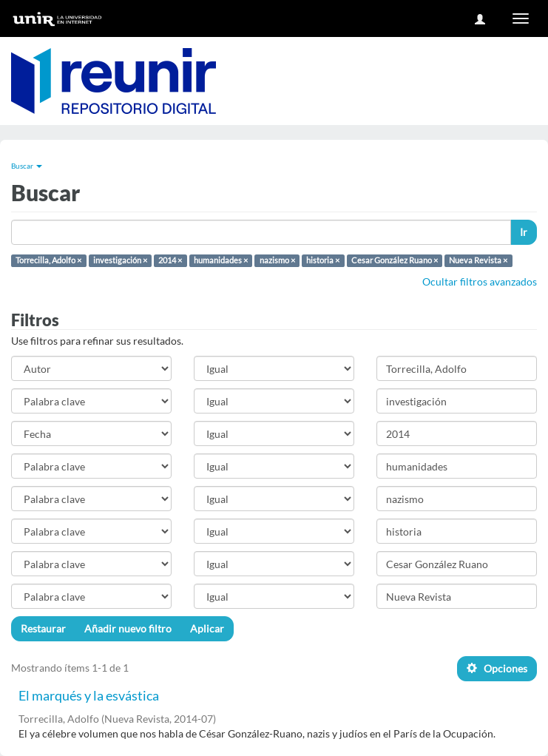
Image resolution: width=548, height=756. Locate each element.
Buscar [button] (27, 166)
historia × (323, 260)
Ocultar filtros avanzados (480, 281)
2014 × (170, 260)
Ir (524, 232)
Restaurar (43, 628)
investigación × (120, 260)
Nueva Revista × (478, 260)
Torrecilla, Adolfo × (48, 260)
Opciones (497, 668)
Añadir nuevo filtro (128, 628)
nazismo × (277, 260)
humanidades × (221, 260)
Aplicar (207, 628)
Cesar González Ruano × (395, 260)
